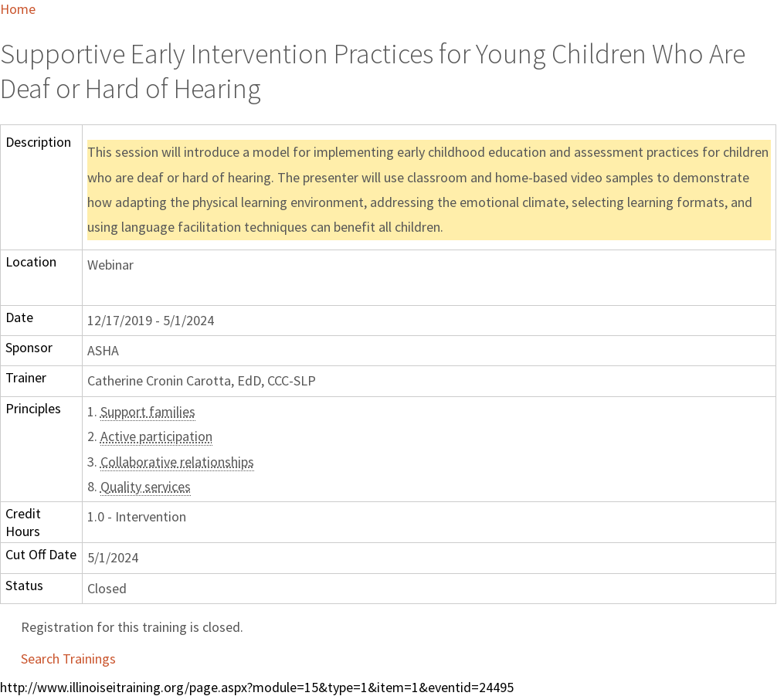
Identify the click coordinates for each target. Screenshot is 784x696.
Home (18, 9)
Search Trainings (68, 659)
